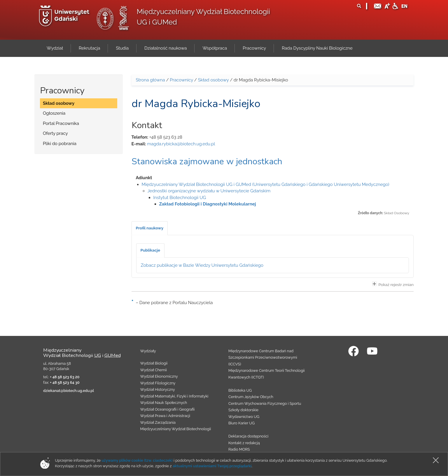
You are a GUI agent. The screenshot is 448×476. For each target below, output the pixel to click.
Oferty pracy (55, 133)
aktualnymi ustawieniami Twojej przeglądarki (212, 466)
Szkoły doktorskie (243, 410)
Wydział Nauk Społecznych (164, 403)
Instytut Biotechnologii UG (180, 198)
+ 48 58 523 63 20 (65, 377)
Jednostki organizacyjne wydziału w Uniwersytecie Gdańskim (209, 191)
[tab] (150, 228)
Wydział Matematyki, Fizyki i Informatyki (174, 396)
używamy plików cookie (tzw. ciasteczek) (137, 460)
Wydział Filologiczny (158, 383)
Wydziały (148, 351)
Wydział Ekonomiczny (159, 376)
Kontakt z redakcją (244, 443)
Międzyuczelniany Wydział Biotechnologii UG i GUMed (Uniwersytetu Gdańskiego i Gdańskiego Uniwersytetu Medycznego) (266, 184)
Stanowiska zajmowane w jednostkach (207, 162)
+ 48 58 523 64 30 (65, 382)
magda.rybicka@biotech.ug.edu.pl (181, 144)
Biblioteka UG (240, 390)
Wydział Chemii (154, 370)
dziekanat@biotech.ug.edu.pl (69, 391)
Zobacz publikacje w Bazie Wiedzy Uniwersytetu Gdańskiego (202, 265)
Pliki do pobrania (60, 144)
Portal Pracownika (61, 123)
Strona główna (150, 80)
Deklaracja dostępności (248, 436)
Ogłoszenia (54, 113)
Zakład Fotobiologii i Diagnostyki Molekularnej (208, 204)
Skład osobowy (59, 103)
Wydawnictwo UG (244, 417)
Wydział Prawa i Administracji (165, 416)
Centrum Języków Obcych (251, 397)
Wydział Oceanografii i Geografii (168, 409)
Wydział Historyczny (158, 389)
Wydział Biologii (154, 363)
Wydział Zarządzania (158, 422)
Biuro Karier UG (242, 423)
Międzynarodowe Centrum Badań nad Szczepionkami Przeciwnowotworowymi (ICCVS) (263, 358)
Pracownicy (181, 80)
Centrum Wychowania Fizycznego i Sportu (265, 403)
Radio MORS (239, 449)
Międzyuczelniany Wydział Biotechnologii (176, 429)
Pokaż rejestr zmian (393, 284)
